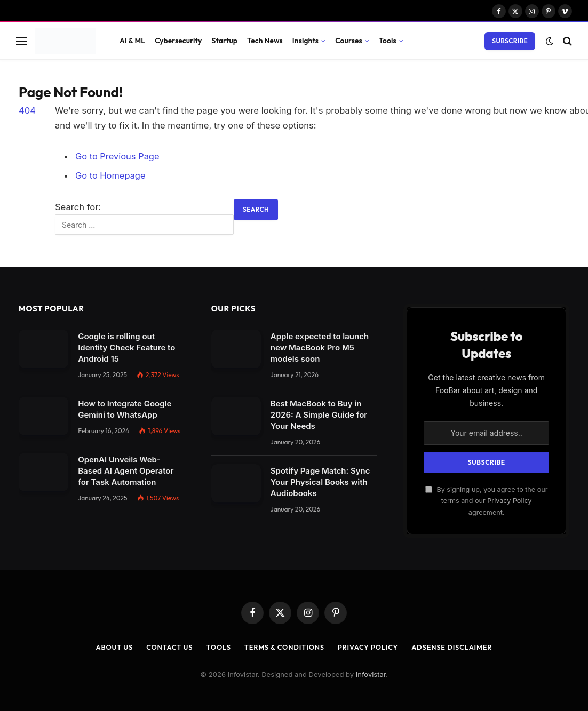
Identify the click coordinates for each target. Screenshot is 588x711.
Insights (305, 41)
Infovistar (371, 673)
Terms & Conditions (284, 646)
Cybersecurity (178, 41)
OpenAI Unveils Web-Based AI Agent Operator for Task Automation (126, 470)
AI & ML (132, 41)
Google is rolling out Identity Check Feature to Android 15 (126, 347)
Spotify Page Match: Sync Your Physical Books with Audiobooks (320, 481)
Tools (388, 41)
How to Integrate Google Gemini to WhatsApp (125, 409)
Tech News (265, 41)
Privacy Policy (509, 500)
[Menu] (21, 41)
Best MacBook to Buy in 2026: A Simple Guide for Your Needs (319, 414)
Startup (224, 41)
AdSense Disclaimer (454, 646)
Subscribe (510, 41)
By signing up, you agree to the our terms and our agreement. (487, 500)
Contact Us (168, 646)
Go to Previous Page (118, 156)
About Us (112, 646)
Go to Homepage (111, 175)
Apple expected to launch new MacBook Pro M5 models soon (320, 347)
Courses (349, 41)
